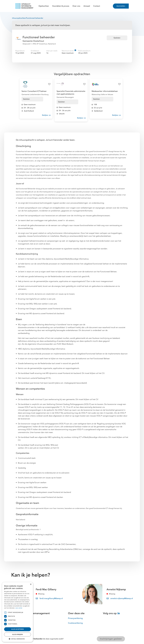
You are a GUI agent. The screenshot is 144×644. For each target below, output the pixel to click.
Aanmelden (121, 6)
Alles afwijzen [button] (18, 634)
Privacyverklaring (75, 618)
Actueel (87, 6)
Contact (97, 6)
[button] (18, 639)
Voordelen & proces (61, 6)
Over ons (76, 6)
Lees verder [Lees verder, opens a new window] (19, 608)
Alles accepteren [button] (18, 629)
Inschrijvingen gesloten (111, 639)
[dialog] (18, 612)
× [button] (31, 584)
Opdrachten (44, 6)
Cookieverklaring (75, 623)
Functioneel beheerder (35, 18)
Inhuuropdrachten (19, 18)
